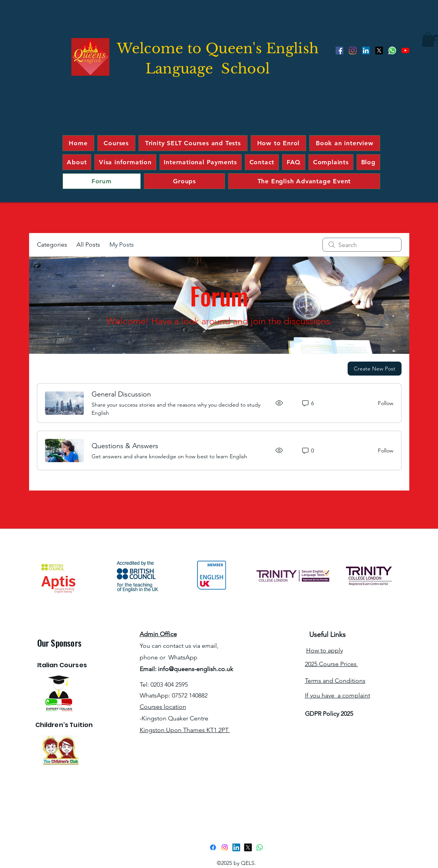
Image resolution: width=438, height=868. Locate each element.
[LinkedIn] (366, 50)
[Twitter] (379, 50)
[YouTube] (405, 50)
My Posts (122, 244)
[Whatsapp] (392, 50)
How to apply (325, 650)
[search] (362, 245)
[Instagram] (353, 50)
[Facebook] (339, 50)
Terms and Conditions (335, 681)
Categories (52, 244)
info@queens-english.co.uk (196, 669)
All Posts (88, 244)
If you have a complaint (338, 695)
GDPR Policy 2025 (329, 714)
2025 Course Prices (332, 664)
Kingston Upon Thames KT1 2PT (185, 730)
